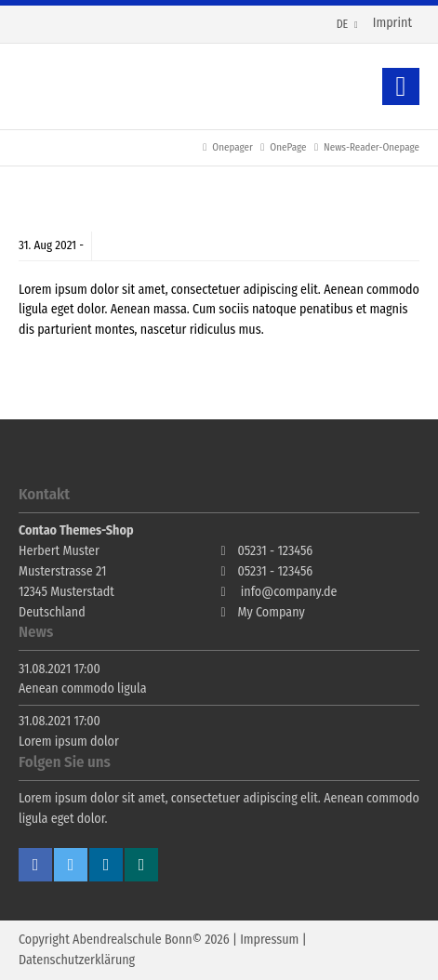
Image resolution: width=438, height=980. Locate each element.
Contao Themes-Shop (88, 86)
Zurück (401, 86)
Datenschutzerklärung (77, 960)
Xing (141, 865)
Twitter (71, 865)
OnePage (288, 147)
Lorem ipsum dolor (69, 742)
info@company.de (289, 592)
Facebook (35, 865)
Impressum (269, 940)
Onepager (232, 147)
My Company (272, 612)
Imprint (392, 23)
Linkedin (106, 865)
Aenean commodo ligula (83, 689)
